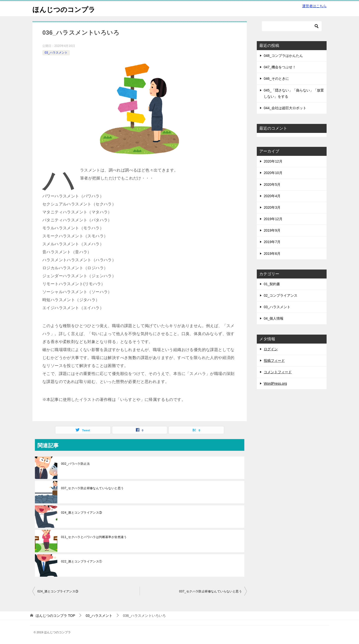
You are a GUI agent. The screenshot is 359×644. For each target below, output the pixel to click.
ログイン (271, 349)
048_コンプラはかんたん (283, 56)
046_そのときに (276, 79)
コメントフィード (278, 372)
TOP (55, 616)
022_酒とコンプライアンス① (82, 561)
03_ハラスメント (56, 53)
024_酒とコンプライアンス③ (82, 513)
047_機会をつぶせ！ (280, 67)
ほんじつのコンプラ (67, 9)
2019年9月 (272, 230)
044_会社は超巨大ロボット (285, 108)
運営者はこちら (314, 6)
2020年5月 (272, 184)
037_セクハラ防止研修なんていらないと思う (92, 488)
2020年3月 (272, 207)
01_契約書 (272, 284)
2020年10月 (273, 173)
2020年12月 (273, 161)
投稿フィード (274, 361)
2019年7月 (272, 242)
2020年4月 (272, 196)
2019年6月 (272, 254)
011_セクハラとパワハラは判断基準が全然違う (94, 537)
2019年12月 (273, 219)
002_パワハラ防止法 (75, 464)
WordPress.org (275, 383)
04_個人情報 (274, 318)
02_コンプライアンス (281, 295)
